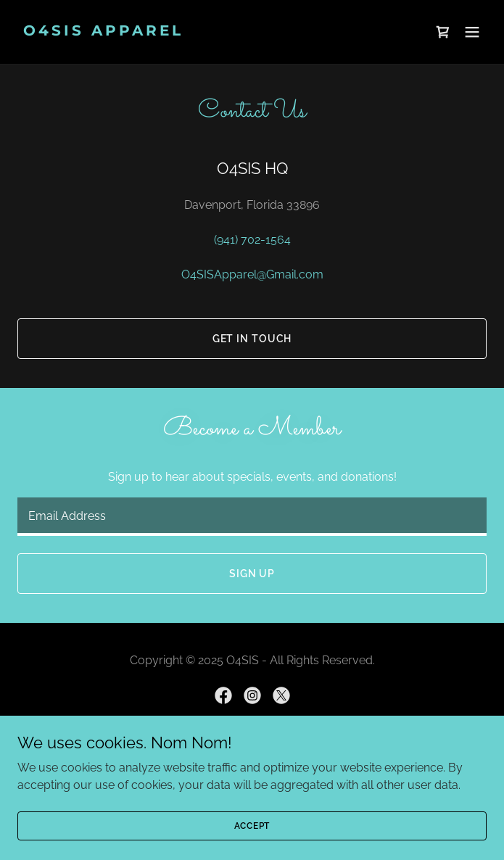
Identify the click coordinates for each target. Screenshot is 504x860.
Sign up (252, 574)
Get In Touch (252, 339)
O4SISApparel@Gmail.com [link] (252, 274)
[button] (472, 32)
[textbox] (252, 517)
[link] (182, 32)
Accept (252, 825)
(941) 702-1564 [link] (252, 240)
